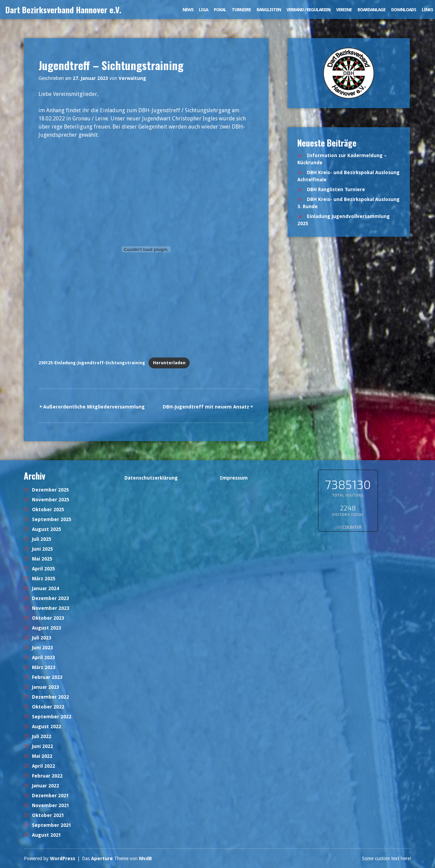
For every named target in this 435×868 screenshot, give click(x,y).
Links (427, 10)
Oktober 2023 (48, 618)
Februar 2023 (47, 677)
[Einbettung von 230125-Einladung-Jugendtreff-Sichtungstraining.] (146, 249)
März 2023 (44, 667)
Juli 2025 (42, 539)
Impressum (234, 478)
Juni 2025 (42, 549)
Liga (203, 10)
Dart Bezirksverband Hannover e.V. (63, 10)
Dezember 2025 (50, 490)
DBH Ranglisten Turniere (336, 189)
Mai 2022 (42, 756)
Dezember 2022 (50, 697)
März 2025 (44, 579)
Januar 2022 (46, 786)
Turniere (241, 10)
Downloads (404, 10)
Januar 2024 (46, 588)
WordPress (63, 858)
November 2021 (51, 805)
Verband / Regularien (308, 10)
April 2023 (43, 657)
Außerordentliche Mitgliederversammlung (94, 407)
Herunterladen (169, 363)
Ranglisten (269, 10)
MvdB (145, 858)
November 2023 (51, 608)
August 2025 (47, 529)
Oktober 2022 (48, 707)
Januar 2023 (46, 687)
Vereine (344, 10)
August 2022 (47, 727)
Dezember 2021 (50, 796)
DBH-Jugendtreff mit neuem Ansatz (206, 407)
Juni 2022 (42, 746)
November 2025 (51, 500)
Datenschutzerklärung (151, 478)
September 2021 (52, 825)
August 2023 (47, 628)
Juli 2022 (42, 736)
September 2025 (52, 519)
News (188, 10)
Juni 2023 (42, 648)
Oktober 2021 (48, 815)
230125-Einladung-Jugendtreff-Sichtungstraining (92, 363)
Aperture (102, 858)
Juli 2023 (42, 638)
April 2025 (43, 569)
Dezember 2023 (50, 598)
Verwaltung (132, 78)
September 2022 (52, 717)
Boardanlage (371, 10)
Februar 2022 (47, 776)
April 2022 (43, 766)
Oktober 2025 (48, 510)
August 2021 (47, 835)
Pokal (220, 10)
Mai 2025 (42, 559)
